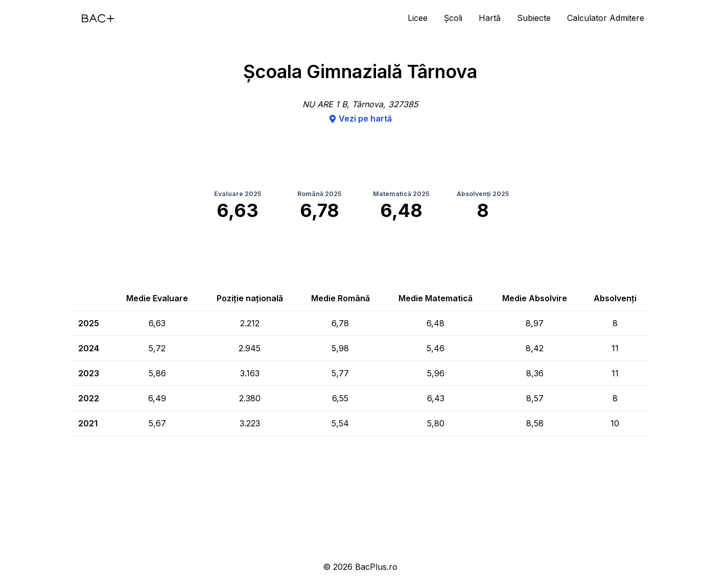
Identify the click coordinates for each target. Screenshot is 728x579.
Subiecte (534, 18)
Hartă (490, 18)
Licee (418, 18)
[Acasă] (98, 18)
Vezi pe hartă (360, 118)
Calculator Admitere (606, 18)
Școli (453, 18)
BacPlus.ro (376, 567)
